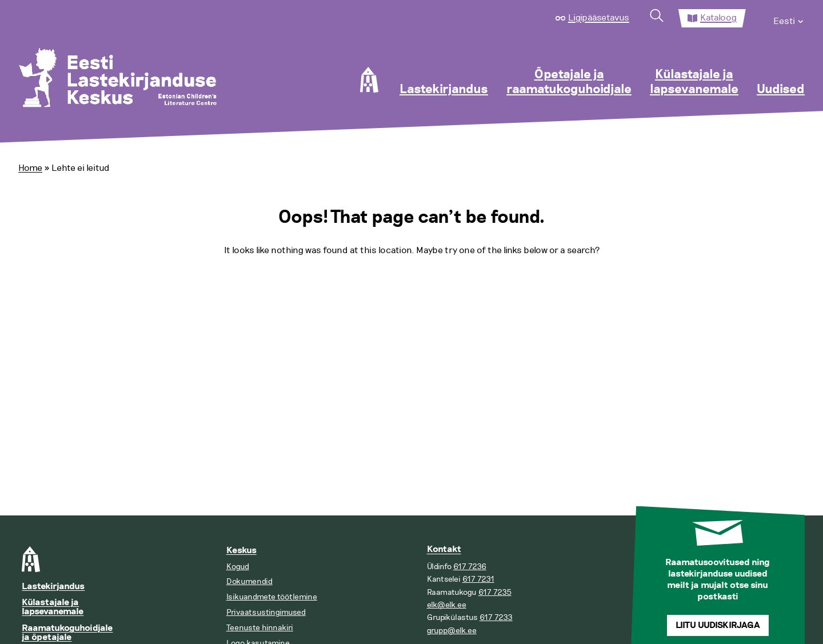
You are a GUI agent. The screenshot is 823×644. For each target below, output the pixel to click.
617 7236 (470, 567)
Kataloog (718, 18)
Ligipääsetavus (599, 18)
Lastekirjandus (444, 90)
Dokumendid (249, 581)
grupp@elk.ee (452, 631)
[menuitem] (789, 18)
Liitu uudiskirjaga (718, 625)
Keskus (241, 551)
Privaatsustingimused (266, 612)
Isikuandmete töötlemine (272, 597)
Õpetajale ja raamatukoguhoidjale (569, 82)
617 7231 (478, 579)
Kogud (238, 567)
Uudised (781, 90)
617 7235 (495, 592)
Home (30, 168)
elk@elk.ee (447, 605)
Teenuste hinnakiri (260, 628)
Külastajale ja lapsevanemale (694, 82)
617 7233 (496, 617)
